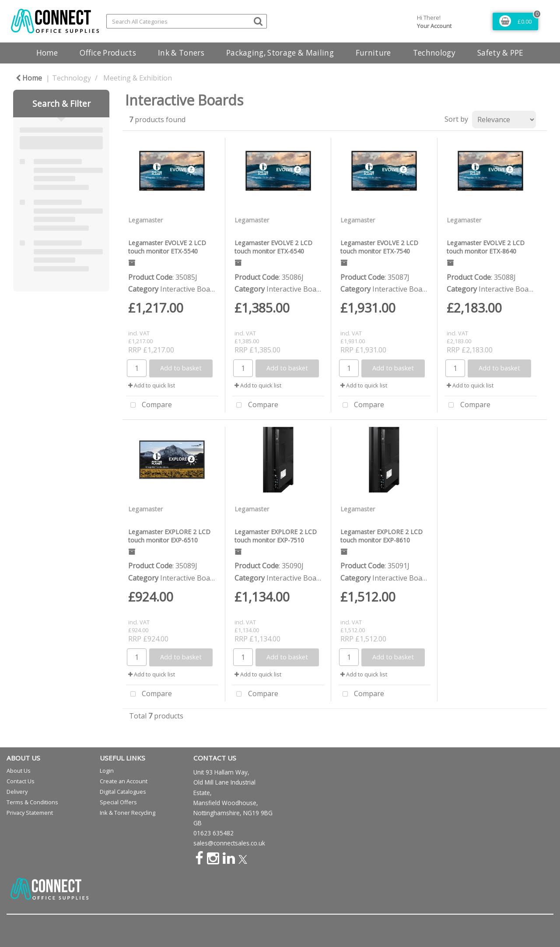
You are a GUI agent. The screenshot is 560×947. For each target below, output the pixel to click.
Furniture (373, 53)
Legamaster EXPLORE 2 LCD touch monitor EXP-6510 (169, 536)
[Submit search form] (258, 21)
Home (47, 53)
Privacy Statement (30, 813)
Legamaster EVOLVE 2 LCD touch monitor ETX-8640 (486, 247)
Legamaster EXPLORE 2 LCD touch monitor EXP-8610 (381, 536)
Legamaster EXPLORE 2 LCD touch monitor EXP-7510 (276, 536)
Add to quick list (152, 385)
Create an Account (124, 781)
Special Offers (118, 802)
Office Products (108, 53)
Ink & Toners (181, 53)
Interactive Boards (190, 289)
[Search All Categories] (187, 21)
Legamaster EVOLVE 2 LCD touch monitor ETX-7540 (379, 247)
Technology (434, 53)
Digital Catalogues (123, 792)
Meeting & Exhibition (138, 78)
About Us (19, 771)
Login (107, 771)
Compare (149, 405)
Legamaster (145, 220)
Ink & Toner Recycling (128, 813)
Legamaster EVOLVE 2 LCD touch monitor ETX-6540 (273, 247)
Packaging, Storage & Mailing (280, 53)
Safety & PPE (500, 53)
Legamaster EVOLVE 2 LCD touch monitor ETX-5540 (167, 247)
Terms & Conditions (32, 802)
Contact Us (21, 781)
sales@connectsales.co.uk (229, 843)
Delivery (17, 792)
